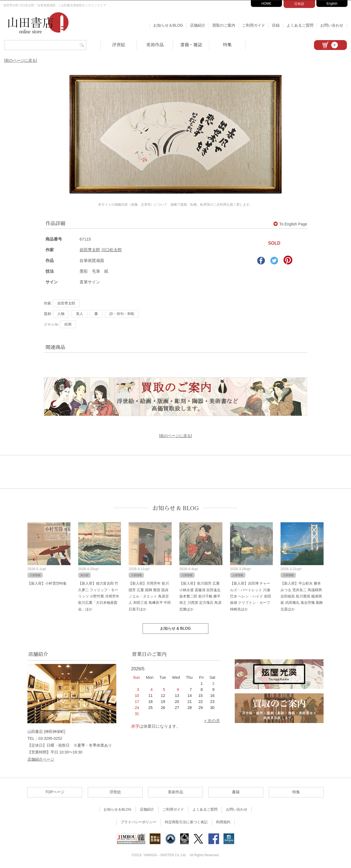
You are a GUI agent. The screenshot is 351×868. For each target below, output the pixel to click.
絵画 (68, 324)
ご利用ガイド (254, 25)
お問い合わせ (332, 25)
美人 (80, 314)
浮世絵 (119, 45)
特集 (227, 45)
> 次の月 (212, 721)
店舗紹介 (198, 25)
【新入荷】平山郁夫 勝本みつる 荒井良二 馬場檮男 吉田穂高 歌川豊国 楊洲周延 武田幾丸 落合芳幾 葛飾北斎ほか (302, 596)
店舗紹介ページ (41, 759)
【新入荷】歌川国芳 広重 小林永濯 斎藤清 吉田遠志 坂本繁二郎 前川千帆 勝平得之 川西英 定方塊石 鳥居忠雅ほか (200, 596)
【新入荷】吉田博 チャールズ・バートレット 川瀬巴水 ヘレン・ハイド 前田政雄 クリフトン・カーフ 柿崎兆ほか (251, 596)
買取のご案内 (224, 25)
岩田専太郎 (90, 250)
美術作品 (155, 45)
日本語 (299, 4)
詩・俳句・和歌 (122, 314)
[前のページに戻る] (21, 60)
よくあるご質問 (300, 25)
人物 (61, 314)
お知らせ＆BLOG (168, 25)
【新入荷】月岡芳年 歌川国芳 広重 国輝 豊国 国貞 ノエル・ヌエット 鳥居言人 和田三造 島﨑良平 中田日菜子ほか (150, 596)
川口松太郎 (111, 250)
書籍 (236, 792)
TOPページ (55, 792)
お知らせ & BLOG (176, 508)
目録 (276, 25)
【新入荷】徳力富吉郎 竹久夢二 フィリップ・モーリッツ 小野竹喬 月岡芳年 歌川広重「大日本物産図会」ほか (99, 596)
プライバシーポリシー (138, 822)
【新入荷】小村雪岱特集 (47, 583)
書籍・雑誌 (191, 45)
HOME (267, 4)
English (332, 4)
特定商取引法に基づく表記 (186, 822)
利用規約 (223, 822)
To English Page (290, 224)
